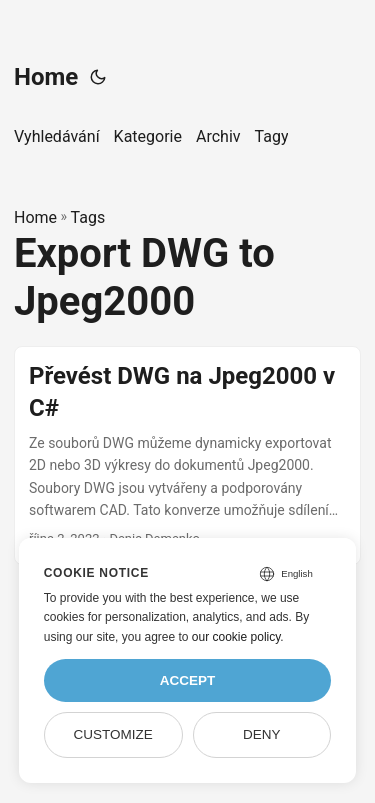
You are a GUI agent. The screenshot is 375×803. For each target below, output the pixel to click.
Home (46, 77)
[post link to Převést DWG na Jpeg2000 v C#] (187, 455)
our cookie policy (236, 637)
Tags (88, 217)
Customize (112, 734)
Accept (188, 680)
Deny (262, 734)
